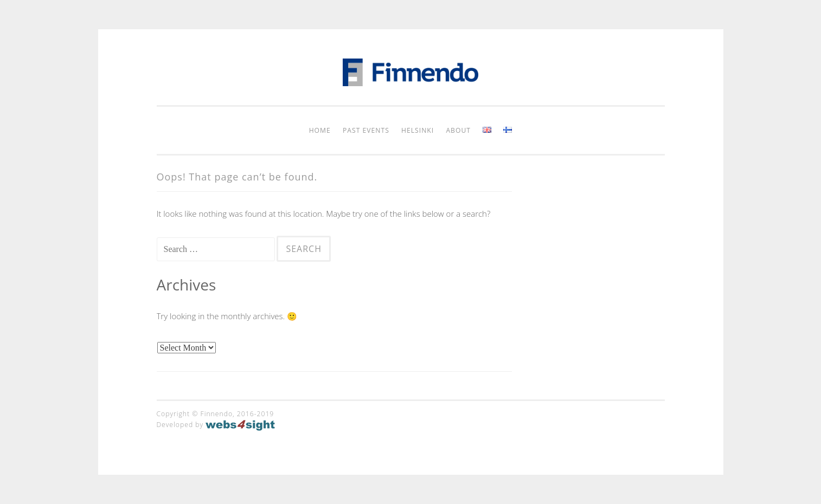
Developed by (216, 425)
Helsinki (418, 130)
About (458, 130)
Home (320, 130)
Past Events (366, 130)
